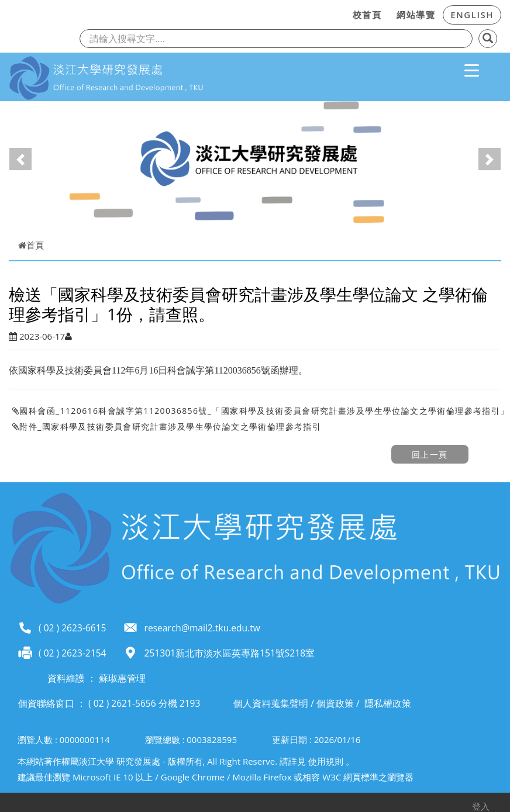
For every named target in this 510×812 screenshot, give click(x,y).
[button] (20, 159)
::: (342, 13)
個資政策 (335, 703)
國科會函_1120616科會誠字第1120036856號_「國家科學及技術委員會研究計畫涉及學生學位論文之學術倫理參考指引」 (261, 411)
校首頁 (367, 15)
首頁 (31, 245)
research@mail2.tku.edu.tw (202, 628)
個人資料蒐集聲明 (271, 703)
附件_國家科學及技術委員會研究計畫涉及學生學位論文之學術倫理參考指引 (167, 426)
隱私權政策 (388, 703)
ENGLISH (472, 15)
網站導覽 (416, 15)
